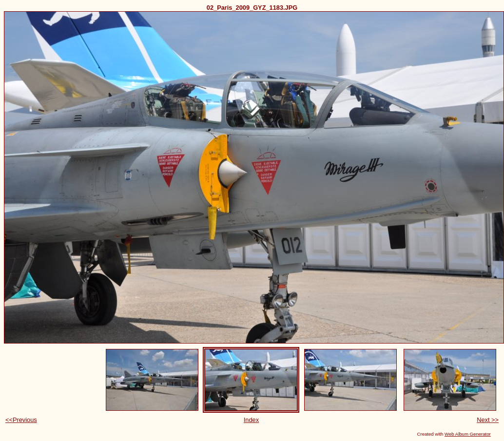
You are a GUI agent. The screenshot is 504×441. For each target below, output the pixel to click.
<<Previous (21, 420)
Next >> (488, 420)
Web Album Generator (468, 434)
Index (251, 420)
